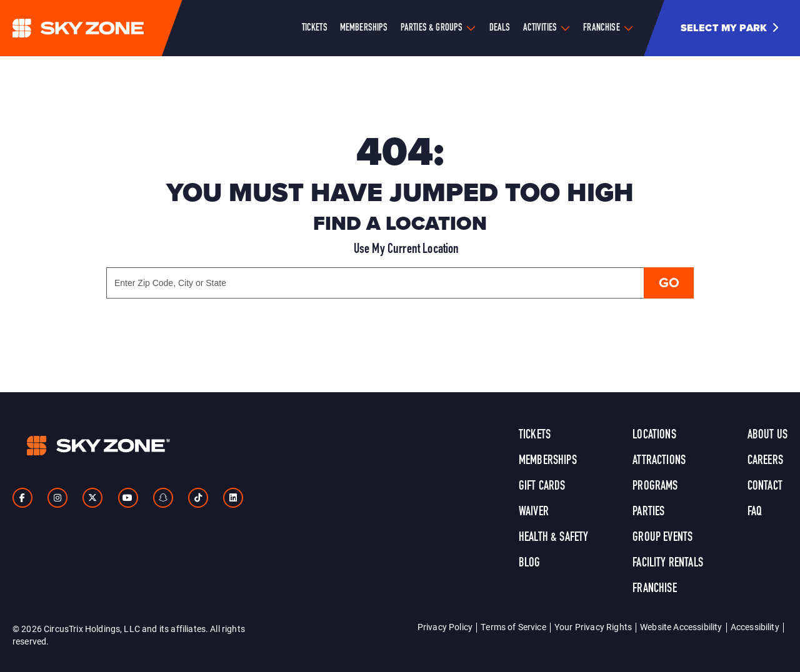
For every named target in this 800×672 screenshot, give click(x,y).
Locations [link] (654, 435)
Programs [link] (655, 487)
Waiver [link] (534, 512)
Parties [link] (648, 512)
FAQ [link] (755, 512)
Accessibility (755, 627)
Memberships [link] (548, 461)
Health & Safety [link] (553, 538)
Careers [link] (765, 461)
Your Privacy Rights (593, 627)
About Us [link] (767, 435)
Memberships (364, 28)
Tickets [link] (535, 435)
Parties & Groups (432, 28)
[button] (734, 28)
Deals (500, 28)
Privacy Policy (445, 627)
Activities (540, 28)
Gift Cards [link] (542, 487)
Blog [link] (530, 563)
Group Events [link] (662, 538)
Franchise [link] (654, 589)
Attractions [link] (659, 461)
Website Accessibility (681, 627)
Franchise (601, 28)
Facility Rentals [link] (668, 563)
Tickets (315, 28)
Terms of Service (513, 627)
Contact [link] (765, 487)
